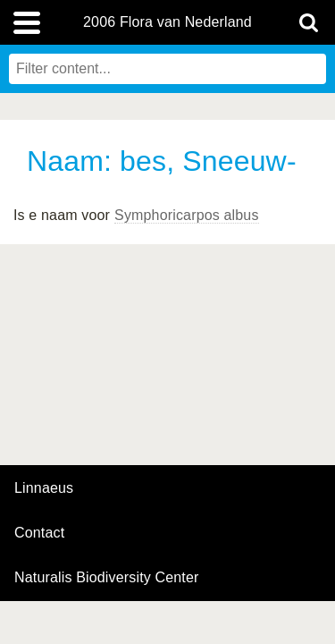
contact (39, 533)
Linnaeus (44, 488)
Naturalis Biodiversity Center (107, 578)
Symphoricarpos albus (187, 215)
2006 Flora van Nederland (167, 22)
